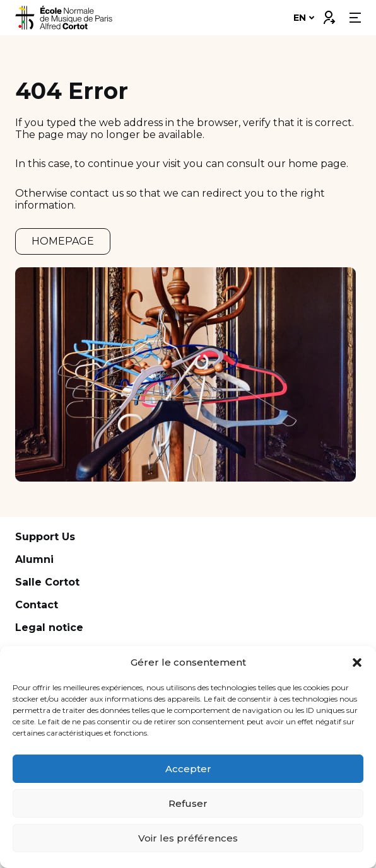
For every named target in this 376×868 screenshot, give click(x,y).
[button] (357, 663)
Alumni (34, 559)
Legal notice (49, 628)
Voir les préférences (188, 838)
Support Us (45, 537)
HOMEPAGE (63, 241)
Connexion (329, 14)
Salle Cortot (47, 582)
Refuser (188, 803)
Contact (37, 605)
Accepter (188, 769)
